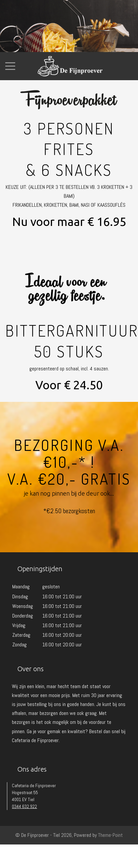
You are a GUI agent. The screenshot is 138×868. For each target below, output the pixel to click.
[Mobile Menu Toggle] (10, 66)
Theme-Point (110, 835)
